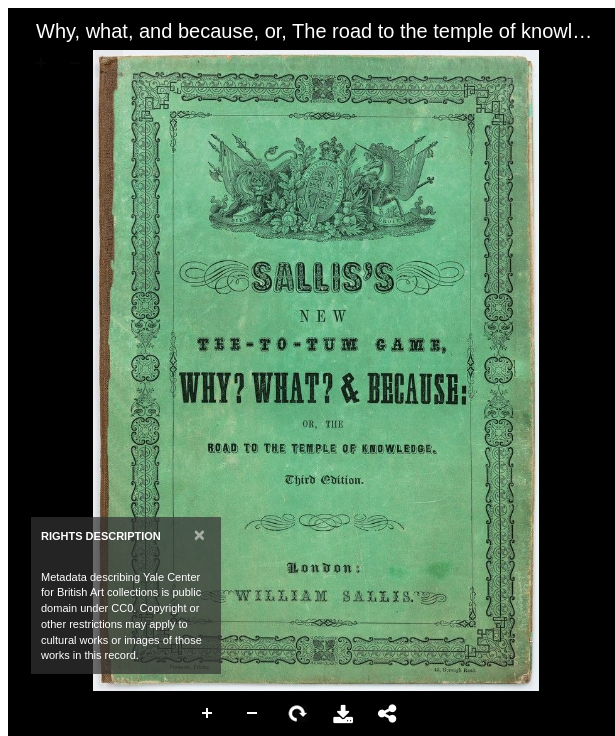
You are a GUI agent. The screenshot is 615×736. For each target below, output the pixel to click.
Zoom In (208, 714)
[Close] (199, 534)
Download (343, 714)
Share (388, 714)
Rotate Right (298, 714)
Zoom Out (253, 714)
